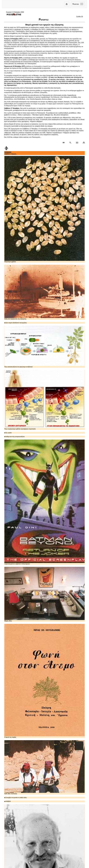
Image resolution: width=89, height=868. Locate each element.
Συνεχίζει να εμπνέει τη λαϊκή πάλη (15, 798)
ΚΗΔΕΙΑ (7, 801)
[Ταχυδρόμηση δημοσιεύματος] (77, 143)
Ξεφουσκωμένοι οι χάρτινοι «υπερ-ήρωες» (44, 502)
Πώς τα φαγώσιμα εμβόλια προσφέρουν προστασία (44, 400)
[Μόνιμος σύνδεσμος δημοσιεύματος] (65, 143)
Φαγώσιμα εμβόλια (44, 209)
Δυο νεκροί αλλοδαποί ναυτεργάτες (16, 323)
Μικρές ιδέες (44, 594)
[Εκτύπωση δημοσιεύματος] (83, 143)
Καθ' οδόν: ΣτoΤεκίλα (44, 767)
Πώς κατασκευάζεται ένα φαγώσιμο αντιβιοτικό (44, 347)
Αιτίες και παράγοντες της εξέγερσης (44, 292)
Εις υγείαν (8, 433)
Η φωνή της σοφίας (44, 681)
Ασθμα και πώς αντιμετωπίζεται (14, 437)
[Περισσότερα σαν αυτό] (70, 143)
